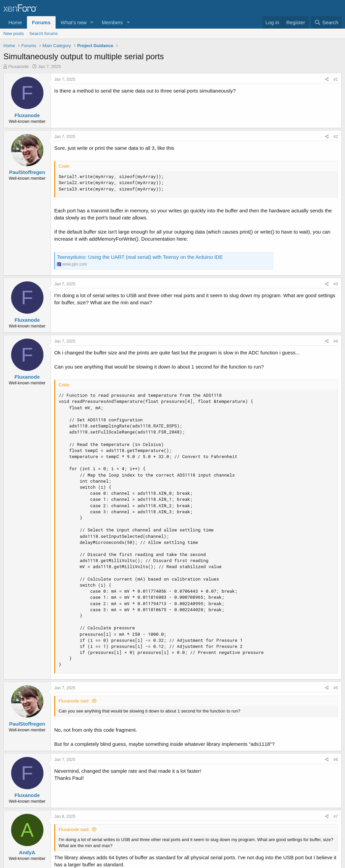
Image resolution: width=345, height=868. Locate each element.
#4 (336, 341)
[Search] (326, 22)
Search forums (44, 33)
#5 (336, 688)
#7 (336, 817)
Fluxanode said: (74, 701)
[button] (92, 22)
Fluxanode (19, 66)
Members (112, 22)
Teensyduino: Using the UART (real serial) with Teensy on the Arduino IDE (140, 257)
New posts (14, 33)
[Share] (327, 80)
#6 (336, 760)
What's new (74, 22)
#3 (336, 284)
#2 (336, 137)
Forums (41, 22)
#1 (336, 79)
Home (15, 22)
